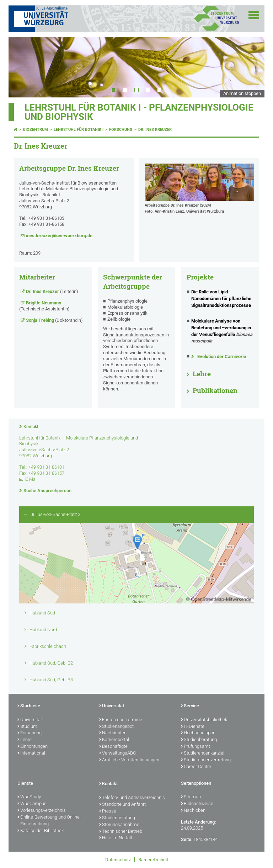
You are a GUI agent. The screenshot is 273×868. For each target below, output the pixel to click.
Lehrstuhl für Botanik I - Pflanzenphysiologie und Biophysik (139, 112)
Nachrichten (113, 733)
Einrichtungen (33, 747)
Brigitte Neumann (44, 303)
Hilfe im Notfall (116, 838)
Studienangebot (116, 727)
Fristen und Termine (121, 720)
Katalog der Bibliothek (41, 831)
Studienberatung (199, 740)
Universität (30, 720)
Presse (108, 811)
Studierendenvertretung (206, 760)
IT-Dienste (193, 727)
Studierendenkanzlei (203, 753)
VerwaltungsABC (117, 753)
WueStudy (29, 797)
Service (190, 706)
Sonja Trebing (40, 320)
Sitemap (191, 797)
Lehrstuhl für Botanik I (79, 130)
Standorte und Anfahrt (122, 805)
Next (252, 67)
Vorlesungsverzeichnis (42, 811)
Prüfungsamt (196, 747)
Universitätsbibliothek (204, 720)
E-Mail (31, 479)
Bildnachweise (197, 804)
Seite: (187, 839)
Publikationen (215, 390)
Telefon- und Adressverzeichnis (132, 798)
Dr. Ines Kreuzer (155, 130)
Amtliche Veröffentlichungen (129, 760)
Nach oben (193, 811)
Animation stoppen (242, 93)
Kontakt (31, 427)
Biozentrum (36, 130)
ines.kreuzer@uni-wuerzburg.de (59, 236)
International (31, 753)
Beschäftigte (113, 747)
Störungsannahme (119, 825)
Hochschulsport (198, 733)
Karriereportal (114, 740)
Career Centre (196, 767)
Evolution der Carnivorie (222, 356)
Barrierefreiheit (153, 860)
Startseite (29, 706)
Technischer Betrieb (121, 832)
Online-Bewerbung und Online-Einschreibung (49, 821)
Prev (21, 67)
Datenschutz (118, 860)
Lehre (202, 374)
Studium (27, 727)
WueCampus (32, 804)
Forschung (121, 130)
